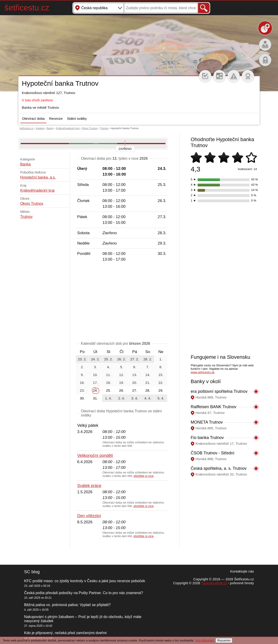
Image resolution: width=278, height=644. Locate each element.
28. (148, 390)
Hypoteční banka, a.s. (38, 177)
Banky (50, 128)
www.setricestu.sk (203, 372)
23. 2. (82, 359)
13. (135, 375)
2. (82, 367)
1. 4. (108, 398)
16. (82, 383)
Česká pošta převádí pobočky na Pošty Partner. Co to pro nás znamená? (84, 593)
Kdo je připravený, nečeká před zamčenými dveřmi (65, 633)
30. (82, 398)
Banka (25, 164)
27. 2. (135, 359)
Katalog (40, 128)
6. (135, 367)
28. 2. (148, 359)
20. (135, 383)
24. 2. (95, 359)
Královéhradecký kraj (68, 128)
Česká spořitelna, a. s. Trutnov (219, 468)
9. (82, 375)
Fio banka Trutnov (207, 438)
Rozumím (224, 640)
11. (109, 375)
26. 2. (122, 359)
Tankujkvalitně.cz (214, 583)
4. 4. (148, 398)
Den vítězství (89, 516)
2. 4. (121, 398)
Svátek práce (89, 486)
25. (109, 390)
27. (135, 390)
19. (122, 383)
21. (148, 383)
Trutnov (104, 128)
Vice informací (204, 640)
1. (161, 359)
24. (95, 390)
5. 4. (161, 398)
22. (161, 383)
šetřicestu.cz (27, 8)
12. (122, 375)
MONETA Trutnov (207, 422)
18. (109, 383)
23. (82, 390)
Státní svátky (77, 118)
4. (109, 367)
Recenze (56, 118)
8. (161, 367)
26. (122, 390)
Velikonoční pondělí (95, 456)
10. (95, 375)
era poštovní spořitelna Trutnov (219, 391)
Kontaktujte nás (242, 571)
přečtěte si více (143, 476)
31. (95, 398)
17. (95, 383)
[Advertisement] (122, 302)
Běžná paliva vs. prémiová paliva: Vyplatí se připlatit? (67, 605)
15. (161, 375)
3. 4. (135, 398)
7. (148, 367)
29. (161, 390)
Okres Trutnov (90, 128)
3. (95, 367)
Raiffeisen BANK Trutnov (214, 407)
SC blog (32, 572)
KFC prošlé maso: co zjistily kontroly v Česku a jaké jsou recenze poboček (85, 581)
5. (122, 367)
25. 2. (108, 359)
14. (148, 375)
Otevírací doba (33, 118)
